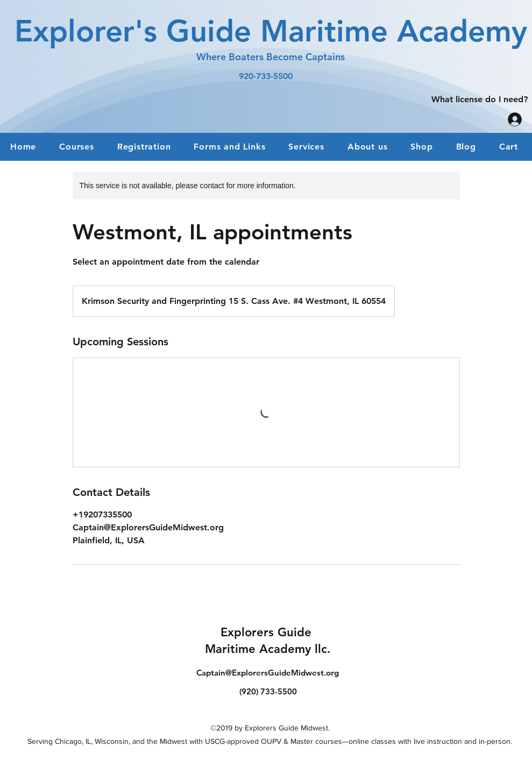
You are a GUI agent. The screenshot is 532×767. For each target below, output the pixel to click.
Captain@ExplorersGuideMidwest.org (268, 673)
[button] (144, 147)
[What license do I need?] (480, 99)
